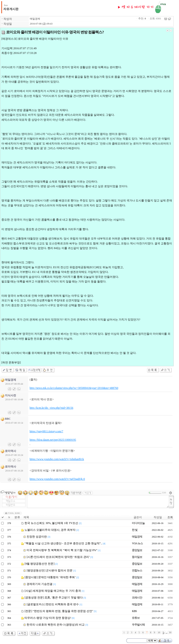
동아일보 (137, 557)
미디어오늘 (138, 523)
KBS (134, 611)
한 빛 (135, 530)
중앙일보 (137, 550)
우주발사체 (138, 625)
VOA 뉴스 (137, 543)
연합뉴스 (137, 570)
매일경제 (35, 19)
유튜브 (136, 618)
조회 (170, 517)
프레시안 (137, 598)
